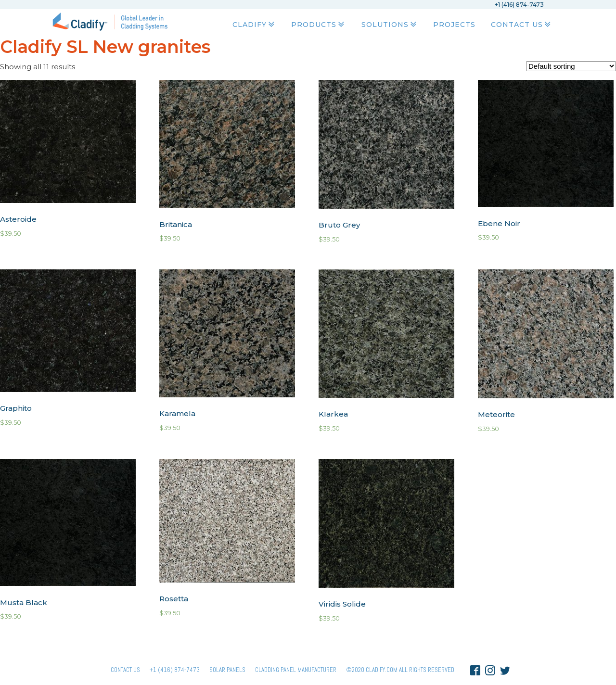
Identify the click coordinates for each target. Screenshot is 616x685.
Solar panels (227, 670)
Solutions (390, 25)
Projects (454, 25)
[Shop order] (571, 66)
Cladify (254, 25)
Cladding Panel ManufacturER (296, 670)
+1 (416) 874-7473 (175, 670)
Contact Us (522, 25)
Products (319, 25)
